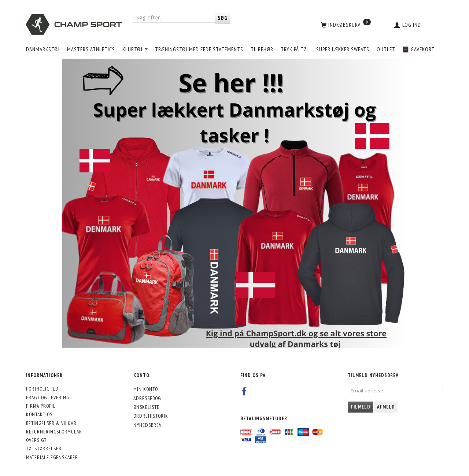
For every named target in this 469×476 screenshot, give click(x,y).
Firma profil (41, 406)
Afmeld (386, 407)
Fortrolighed (42, 389)
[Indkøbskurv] (345, 25)
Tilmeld (360, 407)
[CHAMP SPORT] (74, 25)
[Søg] (223, 18)
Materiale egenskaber (52, 457)
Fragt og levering (48, 398)
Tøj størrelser (44, 448)
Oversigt (36, 440)
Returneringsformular (54, 432)
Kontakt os (39, 414)
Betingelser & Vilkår (51, 423)
